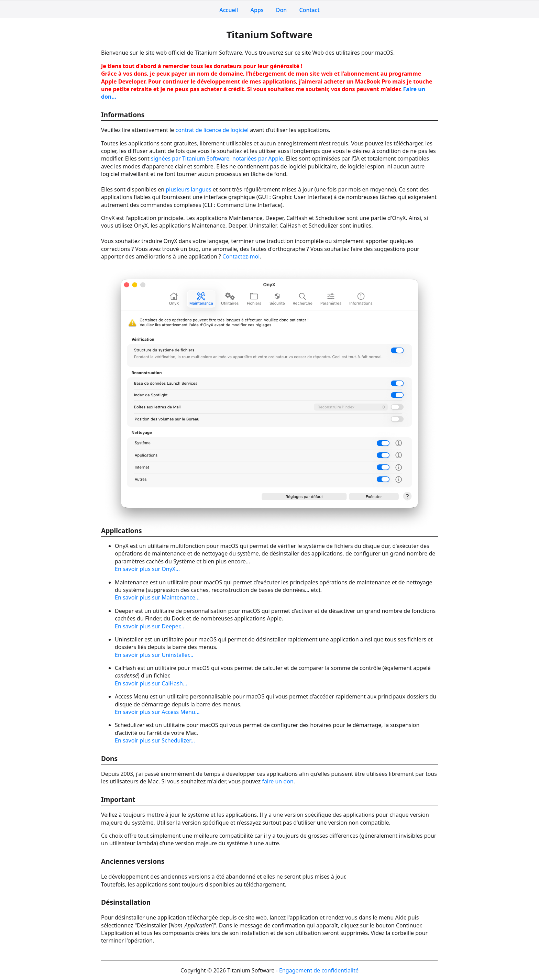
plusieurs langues (188, 189)
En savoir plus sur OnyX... (147, 569)
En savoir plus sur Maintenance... (157, 597)
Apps (257, 10)
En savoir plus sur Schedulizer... (155, 740)
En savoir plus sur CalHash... (151, 683)
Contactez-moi (241, 256)
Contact (309, 10)
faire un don (278, 781)
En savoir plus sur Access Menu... (157, 712)
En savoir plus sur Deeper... (150, 626)
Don (282, 10)
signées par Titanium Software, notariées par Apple (217, 158)
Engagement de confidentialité (319, 970)
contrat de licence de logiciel (212, 130)
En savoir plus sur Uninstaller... (154, 655)
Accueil (229, 10)
